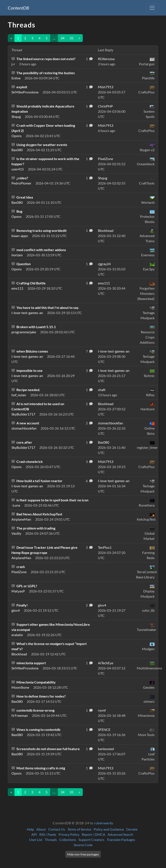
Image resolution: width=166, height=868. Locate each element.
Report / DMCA (93, 834)
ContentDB (18, 8)
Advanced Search (120, 834)
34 (62, 38)
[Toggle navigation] (152, 8)
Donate (132, 829)
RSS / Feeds (48, 834)
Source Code (83, 845)
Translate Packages (121, 840)
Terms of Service (79, 829)
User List (36, 840)
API (34, 834)
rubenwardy (104, 823)
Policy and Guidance (109, 829)
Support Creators (91, 840)
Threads (51, 840)
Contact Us (57, 829)
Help (30, 829)
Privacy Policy (69, 834)
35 (72, 38)
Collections (68, 840)
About (41, 829)
